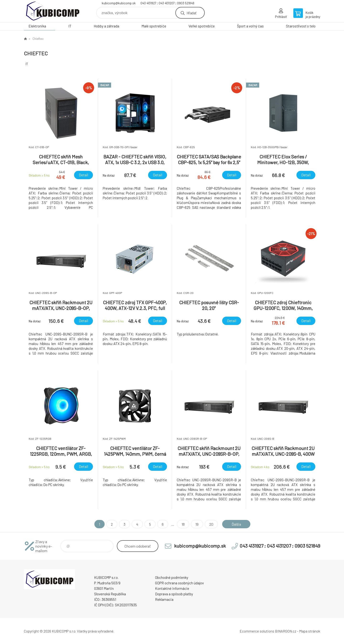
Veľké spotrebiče (202, 26)
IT (70, 26)
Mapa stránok (310, 631)
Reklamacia (164, 599)
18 (182, 524)
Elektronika (37, 26)
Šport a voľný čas (250, 26)
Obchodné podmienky (172, 577)
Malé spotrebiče (154, 26)
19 (196, 524)
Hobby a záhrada (106, 26)
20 (211, 524)
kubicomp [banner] (53, 11)
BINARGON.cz (286, 631)
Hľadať (191, 13)
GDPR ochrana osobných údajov (179, 583)
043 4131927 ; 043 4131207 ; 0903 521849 (167, 3)
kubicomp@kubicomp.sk (119, 3)
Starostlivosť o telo (301, 26)
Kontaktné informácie (172, 588)
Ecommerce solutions (257, 631)
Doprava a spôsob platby (174, 594)
